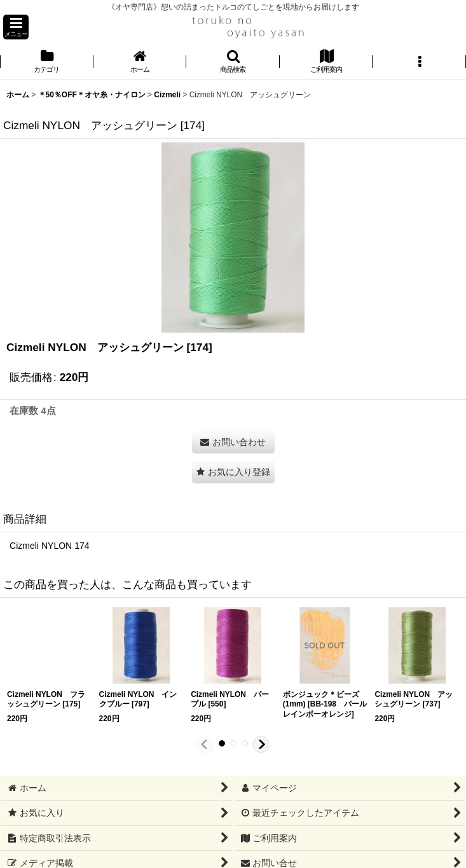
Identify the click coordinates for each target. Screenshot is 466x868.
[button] (16, 27)
